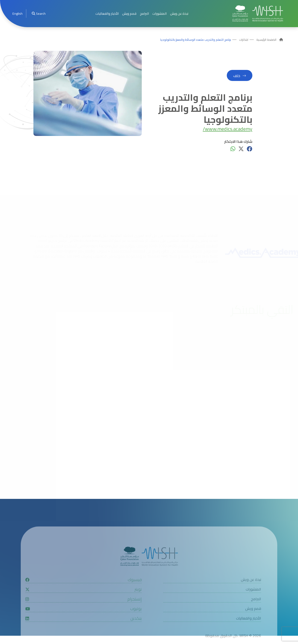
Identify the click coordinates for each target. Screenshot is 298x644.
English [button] (18, 13)
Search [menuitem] (39, 13)
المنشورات (159, 13)
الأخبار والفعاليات (107, 13)
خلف (237, 76)
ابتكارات (244, 40)
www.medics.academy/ (228, 129)
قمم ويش (129, 13)
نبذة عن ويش (179, 13)
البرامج (144, 13)
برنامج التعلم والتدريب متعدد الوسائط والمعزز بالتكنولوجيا (196, 40)
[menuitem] (18, 13)
